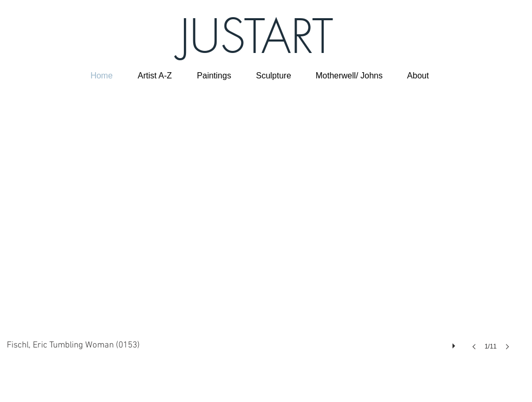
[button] (261, 229)
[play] (455, 343)
